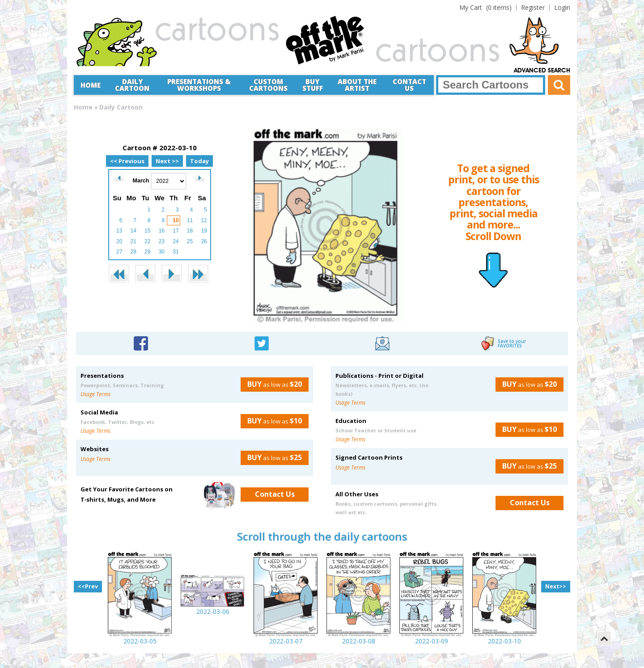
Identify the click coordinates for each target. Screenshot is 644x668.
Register (533, 7)
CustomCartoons (268, 85)
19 (204, 231)
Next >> (167, 161)
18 (190, 231)
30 (162, 252)
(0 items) (485, 7)
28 (133, 252)
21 (133, 241)
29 (147, 252)
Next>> (556, 586)
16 (162, 231)
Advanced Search (542, 71)
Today (199, 161)
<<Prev (88, 586)
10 (176, 220)
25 (190, 241)
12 (204, 220)
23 (162, 241)
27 (119, 252)
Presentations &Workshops (199, 85)
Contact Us (409, 85)
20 (119, 241)
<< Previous (127, 161)
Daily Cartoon (132, 85)
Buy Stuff (313, 85)
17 (176, 231)
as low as (271, 384)
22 (147, 241)
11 (190, 220)
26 (204, 241)
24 (176, 241)
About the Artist (357, 85)
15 (147, 231)
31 (176, 252)
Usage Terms (95, 394)
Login (562, 7)
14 (133, 231)
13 (119, 231)
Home (91, 85)
